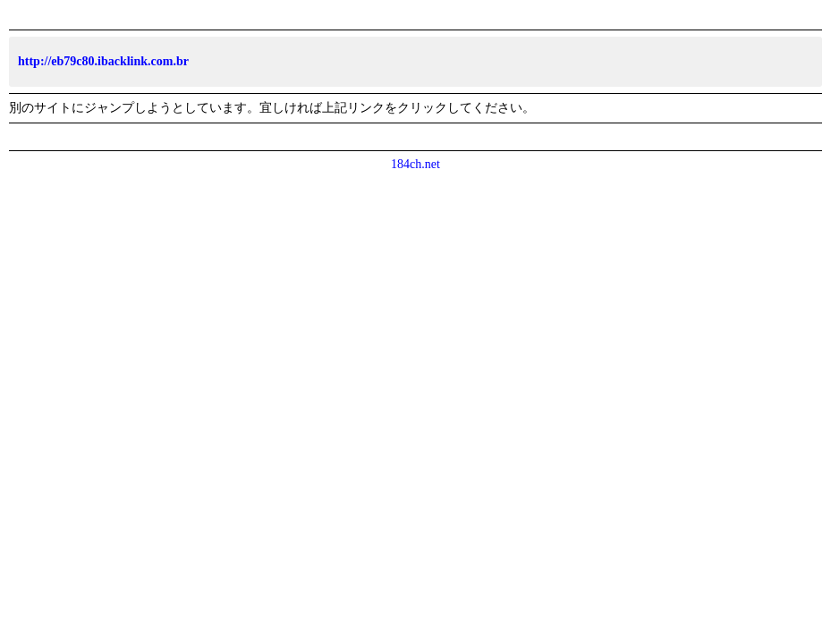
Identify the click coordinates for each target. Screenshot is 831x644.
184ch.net (415, 164)
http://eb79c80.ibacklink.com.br (103, 61)
